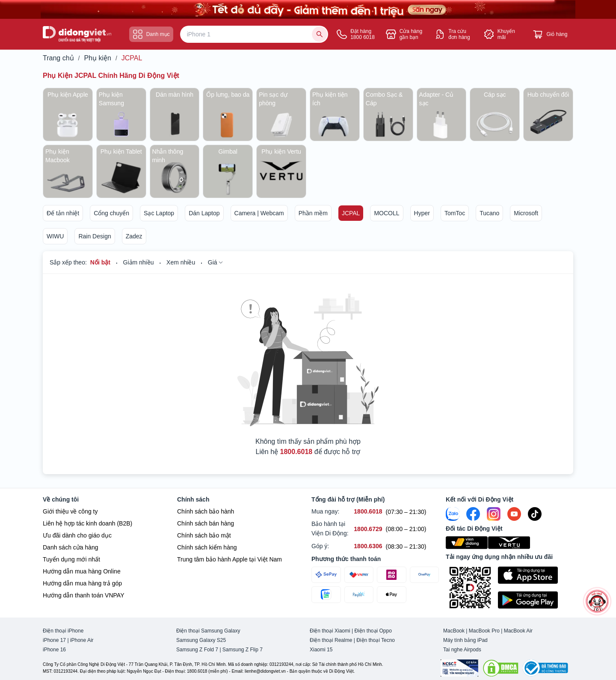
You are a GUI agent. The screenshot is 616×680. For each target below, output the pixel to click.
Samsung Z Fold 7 (197, 650)
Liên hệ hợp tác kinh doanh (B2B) (87, 523)
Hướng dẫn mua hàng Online (82, 571)
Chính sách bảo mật (204, 535)
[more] (597, 601)
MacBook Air (518, 631)
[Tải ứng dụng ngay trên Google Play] (536, 600)
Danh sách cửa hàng (71, 547)
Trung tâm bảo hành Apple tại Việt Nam (230, 559)
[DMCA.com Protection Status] (500, 668)
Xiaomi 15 (321, 650)
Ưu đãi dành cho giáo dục (77, 535)
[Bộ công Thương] (545, 668)
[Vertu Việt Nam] (509, 543)
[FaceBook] (473, 514)
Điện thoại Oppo (373, 631)
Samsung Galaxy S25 (201, 640)
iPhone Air (82, 640)
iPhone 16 (54, 650)
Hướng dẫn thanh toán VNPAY (83, 595)
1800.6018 (296, 452)
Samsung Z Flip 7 (243, 650)
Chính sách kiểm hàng (207, 547)
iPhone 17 (54, 640)
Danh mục (151, 34)
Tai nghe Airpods (462, 650)
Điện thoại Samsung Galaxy (208, 631)
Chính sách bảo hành (206, 511)
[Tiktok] (535, 514)
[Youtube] (514, 514)
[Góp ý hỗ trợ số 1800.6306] (368, 546)
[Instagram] (494, 514)
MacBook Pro (484, 631)
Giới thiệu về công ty (70, 511)
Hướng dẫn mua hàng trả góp (82, 583)
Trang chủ (58, 58)
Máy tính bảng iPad (465, 640)
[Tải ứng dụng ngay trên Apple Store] (536, 575)
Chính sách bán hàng (206, 523)
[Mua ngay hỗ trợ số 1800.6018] (368, 512)
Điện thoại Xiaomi (330, 631)
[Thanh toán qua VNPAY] (359, 575)
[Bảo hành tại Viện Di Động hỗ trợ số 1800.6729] (368, 529)
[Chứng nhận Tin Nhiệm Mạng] (459, 668)
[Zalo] (453, 514)
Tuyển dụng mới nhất (71, 559)
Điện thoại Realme (331, 640)
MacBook (454, 631)
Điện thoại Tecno (376, 640)
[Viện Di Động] (467, 543)
